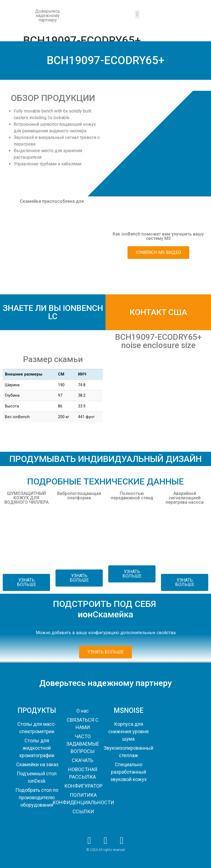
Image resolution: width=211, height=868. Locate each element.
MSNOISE (129, 710)
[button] (137, 14)
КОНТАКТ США (158, 312)
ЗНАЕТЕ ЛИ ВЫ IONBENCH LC (53, 312)
